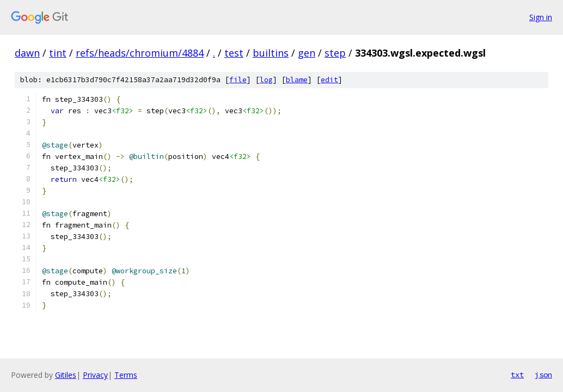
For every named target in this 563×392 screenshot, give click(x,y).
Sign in (541, 17)
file (238, 80)
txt (517, 375)
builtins (271, 53)
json (543, 375)
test (234, 53)
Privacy (95, 375)
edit (329, 80)
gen (307, 53)
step (335, 53)
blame (297, 80)
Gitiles (66, 375)
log (266, 80)
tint (58, 53)
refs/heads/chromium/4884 (140, 53)
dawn (27, 53)
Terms (126, 375)
